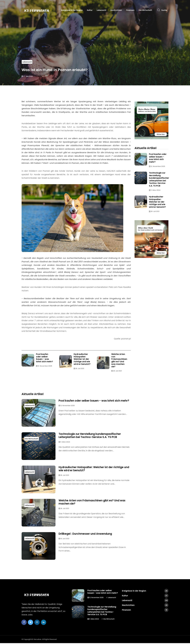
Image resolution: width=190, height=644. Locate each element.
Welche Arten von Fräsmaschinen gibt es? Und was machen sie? (119, 361)
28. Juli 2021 (79, 369)
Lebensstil (101, 10)
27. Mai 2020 (27, 76)
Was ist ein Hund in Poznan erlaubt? (65, 69)
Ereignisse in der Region (72, 10)
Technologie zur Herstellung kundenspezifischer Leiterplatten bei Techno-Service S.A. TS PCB (93, 436)
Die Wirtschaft (145, 10)
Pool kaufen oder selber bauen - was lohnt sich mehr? (44, 358)
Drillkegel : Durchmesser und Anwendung (89, 534)
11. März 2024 (64, 443)
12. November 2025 (44, 366)
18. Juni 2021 (64, 539)
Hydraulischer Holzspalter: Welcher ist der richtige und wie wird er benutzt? (82, 359)
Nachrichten (116, 10)
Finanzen (130, 10)
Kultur (90, 10)
